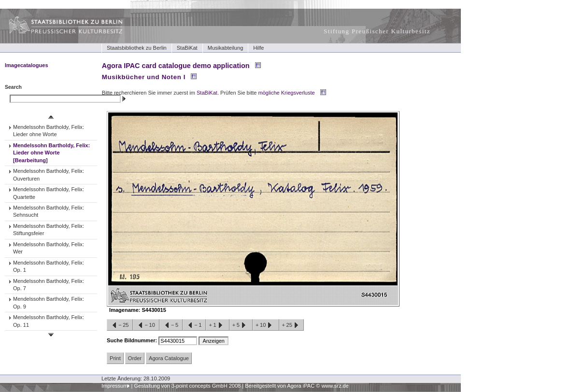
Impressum (115, 386)
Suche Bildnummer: (133, 340)
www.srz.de (335, 386)
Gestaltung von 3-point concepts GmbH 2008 (187, 386)
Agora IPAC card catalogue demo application (176, 66)
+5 (241, 325)
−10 (146, 325)
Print (115, 358)
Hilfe (258, 48)
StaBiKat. (208, 93)
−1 (194, 325)
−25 (120, 325)
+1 (217, 325)
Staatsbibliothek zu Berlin (137, 48)
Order (135, 358)
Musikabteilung (226, 48)
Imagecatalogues (27, 65)
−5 (171, 325)
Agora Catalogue (169, 358)
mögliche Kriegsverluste (287, 93)
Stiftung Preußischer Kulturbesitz (377, 31)
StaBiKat (187, 48)
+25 (292, 325)
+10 (266, 325)
